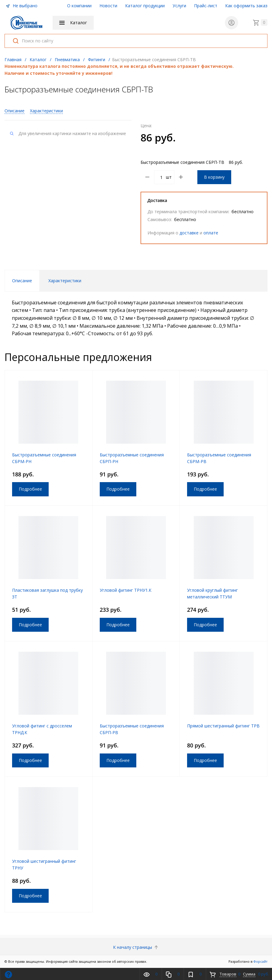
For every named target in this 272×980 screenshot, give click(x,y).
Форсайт (260, 961)
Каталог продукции (145, 6)
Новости (108, 6)
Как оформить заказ (246, 6)
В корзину (214, 177)
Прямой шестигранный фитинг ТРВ (223, 726)
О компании (79, 6)
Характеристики (46, 111)
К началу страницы (136, 947)
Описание (15, 111)
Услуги (179, 6)
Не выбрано (21, 6)
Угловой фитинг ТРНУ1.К (126, 590)
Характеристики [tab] (65, 281)
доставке (189, 233)
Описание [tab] (22, 281)
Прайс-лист (206, 6)
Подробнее (30, 489)
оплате (211, 233)
